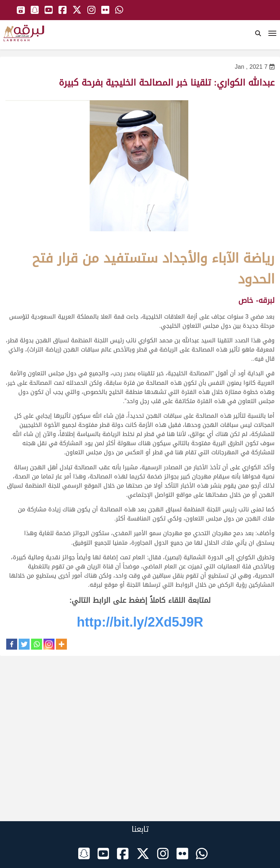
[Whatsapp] (37, 644)
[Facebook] (12, 644)
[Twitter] (24, 644)
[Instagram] (49, 644)
